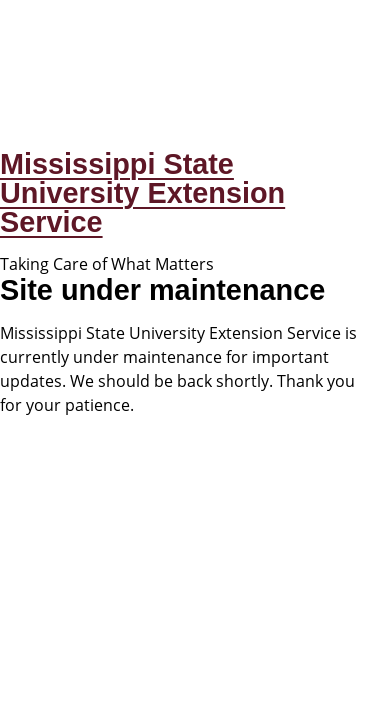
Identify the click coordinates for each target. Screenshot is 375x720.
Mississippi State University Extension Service (142, 193)
